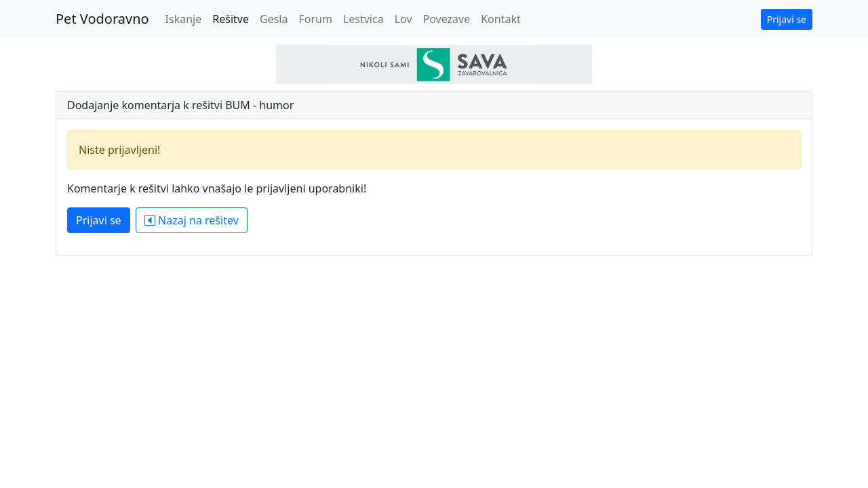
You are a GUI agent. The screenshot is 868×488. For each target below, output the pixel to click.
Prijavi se (787, 19)
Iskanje (184, 19)
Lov (403, 19)
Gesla (274, 19)
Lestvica (363, 19)
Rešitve (231, 19)
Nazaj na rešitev (192, 220)
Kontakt (501, 19)
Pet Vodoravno (102, 19)
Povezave (447, 19)
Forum (315, 19)
